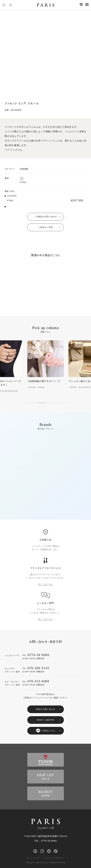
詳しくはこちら (45, 584)
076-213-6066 (38, 681)
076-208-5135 (38, 668)
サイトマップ (33, 858)
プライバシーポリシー (54, 858)
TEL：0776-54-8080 (46, 841)
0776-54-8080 (38, 655)
